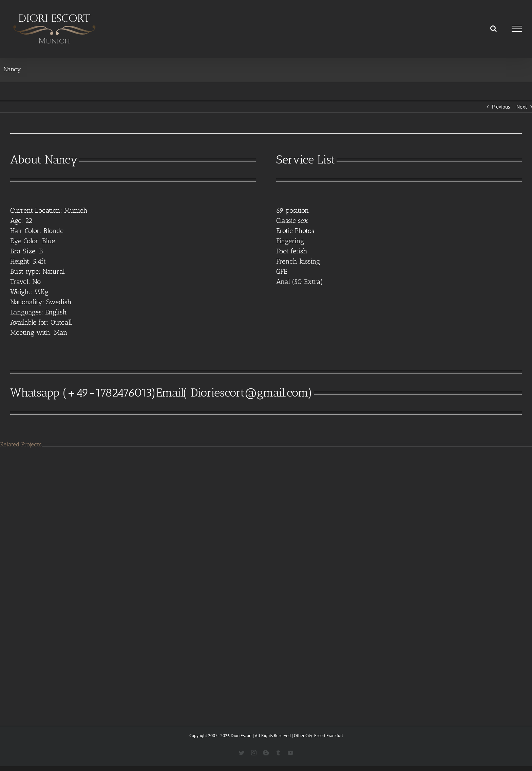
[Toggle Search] (493, 28)
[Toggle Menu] (517, 29)
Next (522, 107)
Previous (501, 107)
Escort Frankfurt (329, 736)
